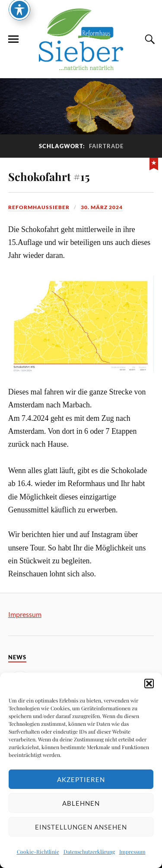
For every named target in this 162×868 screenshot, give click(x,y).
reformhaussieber (39, 207)
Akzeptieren (81, 779)
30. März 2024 (102, 207)
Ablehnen (81, 803)
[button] (149, 684)
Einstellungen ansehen (81, 827)
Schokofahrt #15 (49, 176)
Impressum (132, 852)
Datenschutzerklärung (89, 852)
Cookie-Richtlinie (38, 852)
